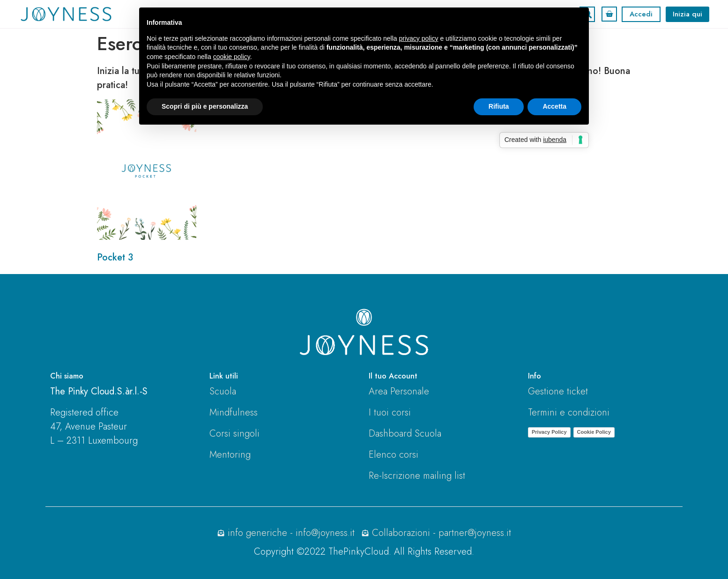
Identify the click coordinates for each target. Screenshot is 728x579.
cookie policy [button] (232, 57)
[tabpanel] (364, 164)
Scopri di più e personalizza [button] (205, 106)
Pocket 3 (115, 257)
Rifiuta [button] (499, 106)
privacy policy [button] (419, 38)
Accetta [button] (554, 106)
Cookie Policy (594, 432)
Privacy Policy (549, 432)
